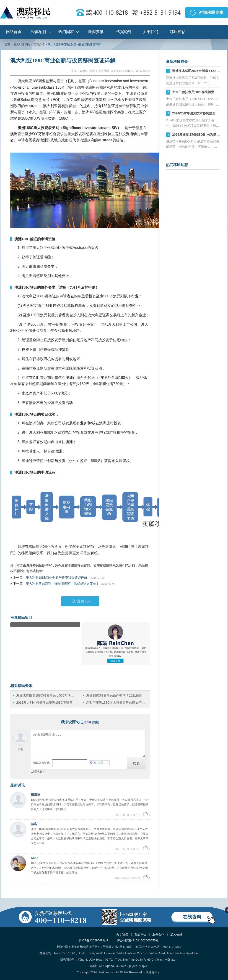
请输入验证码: (42, 763)
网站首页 (14, 32)
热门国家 (66, 32)
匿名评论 (40, 772)
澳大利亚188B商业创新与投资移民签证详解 (57, 578)
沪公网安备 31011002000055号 (138, 940)
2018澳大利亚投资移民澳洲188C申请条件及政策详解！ (46, 703)
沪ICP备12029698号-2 (93, 940)
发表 (136, 763)
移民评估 (178, 32)
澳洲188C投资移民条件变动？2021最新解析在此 (116, 695)
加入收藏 (176, 934)
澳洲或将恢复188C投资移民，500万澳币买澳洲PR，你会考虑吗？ (46, 695)
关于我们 (150, 32)
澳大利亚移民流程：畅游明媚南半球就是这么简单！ (62, 584)
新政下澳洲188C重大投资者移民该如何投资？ (116, 703)
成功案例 (123, 32)
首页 (7, 45)
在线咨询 (192, 917)
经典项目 (39, 32)
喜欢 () (80, 601)
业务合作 (158, 934)
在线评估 (140, 934)
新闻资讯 (96, 32)
